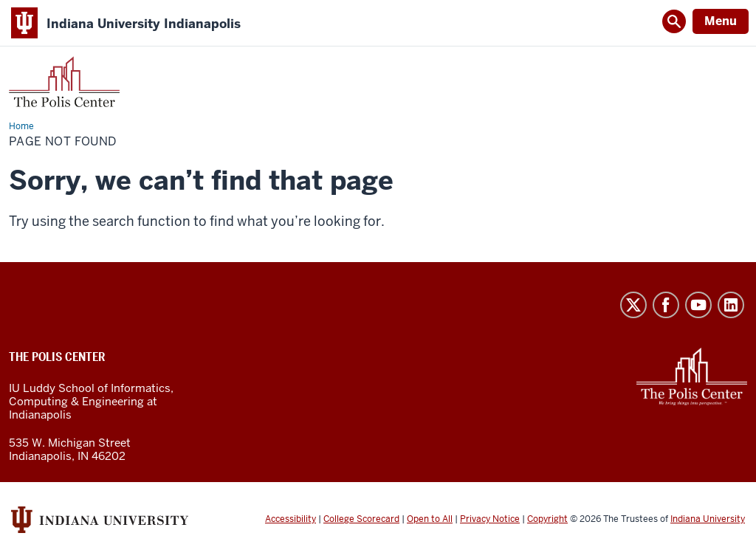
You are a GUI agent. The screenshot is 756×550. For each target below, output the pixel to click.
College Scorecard (361, 519)
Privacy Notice (490, 519)
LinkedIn (731, 305)
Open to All (430, 519)
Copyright (547, 519)
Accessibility (291, 519)
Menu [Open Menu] (721, 21)
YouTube (698, 305)
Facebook (666, 305)
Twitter (633, 305)
